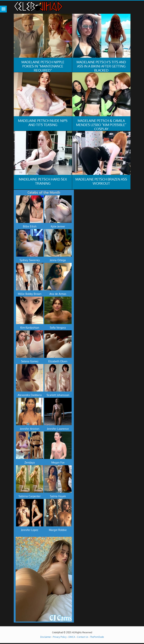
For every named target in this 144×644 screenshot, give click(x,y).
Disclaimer (46, 637)
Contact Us (83, 637)
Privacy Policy (60, 637)
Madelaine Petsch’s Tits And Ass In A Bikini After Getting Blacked (101, 66)
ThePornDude (97, 637)
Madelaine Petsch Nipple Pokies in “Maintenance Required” (43, 66)
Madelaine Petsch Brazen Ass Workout (101, 181)
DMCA (72, 637)
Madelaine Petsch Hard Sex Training (43, 181)
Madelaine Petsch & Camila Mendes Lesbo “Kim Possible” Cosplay (101, 125)
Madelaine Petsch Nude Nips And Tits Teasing (43, 123)
